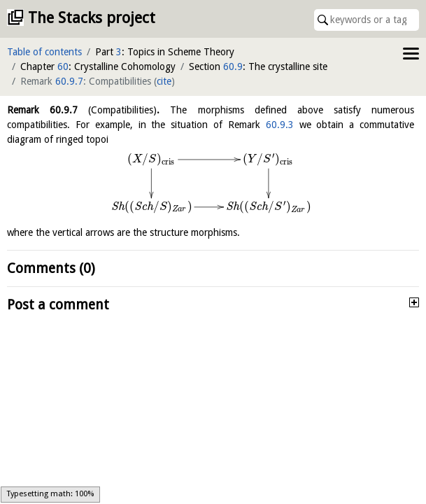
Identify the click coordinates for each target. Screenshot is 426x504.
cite (164, 81)
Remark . (83, 110)
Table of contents (44, 52)
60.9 (233, 66)
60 (63, 66)
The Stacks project (92, 18)
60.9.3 (280, 125)
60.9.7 (69, 81)
